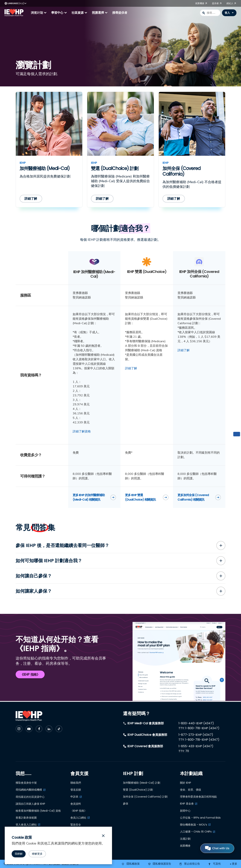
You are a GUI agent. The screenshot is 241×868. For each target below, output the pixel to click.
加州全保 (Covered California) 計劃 (145, 797)
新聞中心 (185, 811)
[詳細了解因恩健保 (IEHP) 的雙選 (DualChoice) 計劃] (103, 199)
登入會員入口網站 (26, 825)
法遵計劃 (185, 839)
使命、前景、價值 (191, 790)
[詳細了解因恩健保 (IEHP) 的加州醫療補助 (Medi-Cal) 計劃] (31, 199)
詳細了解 (131, 368)
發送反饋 (76, 790)
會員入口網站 (78, 818)
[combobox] (210, 13)
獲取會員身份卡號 (26, 783)
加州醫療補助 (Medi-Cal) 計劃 (142, 783)
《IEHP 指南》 (79, 811)
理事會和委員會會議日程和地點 (198, 797)
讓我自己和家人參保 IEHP (30, 804)
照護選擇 (100, 13)
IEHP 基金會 (187, 804)
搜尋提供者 (120, 13)
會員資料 (76, 804)
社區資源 (80, 13)
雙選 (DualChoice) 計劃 (138, 790)
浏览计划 (39, 13)
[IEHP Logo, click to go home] (15, 13)
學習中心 (59, 13)
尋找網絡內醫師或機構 (29, 790)
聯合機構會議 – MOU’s (194, 825)
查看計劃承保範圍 (26, 818)
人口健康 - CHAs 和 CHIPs (196, 832)
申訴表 (74, 797)
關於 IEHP (186, 783)
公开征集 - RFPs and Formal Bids (200, 818)
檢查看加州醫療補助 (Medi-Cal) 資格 (38, 811)
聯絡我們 (76, 783)
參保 (126, 804)
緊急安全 (76, 825)
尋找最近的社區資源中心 (30, 797)
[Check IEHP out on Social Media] (19, 729)
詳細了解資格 (82, 431)
